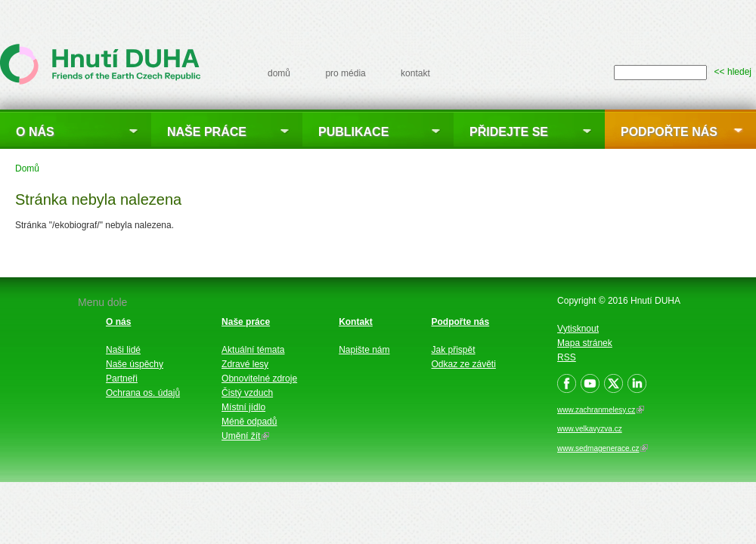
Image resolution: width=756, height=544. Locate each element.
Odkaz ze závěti (464, 364)
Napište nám (364, 350)
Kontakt (356, 322)
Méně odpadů (249, 422)
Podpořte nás (669, 132)
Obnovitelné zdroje (259, 379)
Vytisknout (578, 329)
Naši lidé (123, 350)
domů (279, 73)
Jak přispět (454, 350)
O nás (35, 132)
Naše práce (207, 132)
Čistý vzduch (247, 393)
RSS (567, 357)
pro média (345, 73)
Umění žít (245, 436)
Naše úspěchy (135, 364)
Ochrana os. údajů (143, 393)
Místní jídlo (243, 407)
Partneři (122, 379)
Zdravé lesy (245, 364)
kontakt (415, 73)
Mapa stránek (585, 343)
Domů (27, 168)
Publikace (353, 132)
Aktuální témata (253, 350)
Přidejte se (509, 132)
